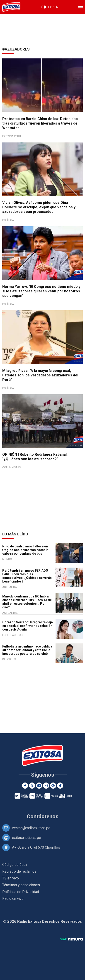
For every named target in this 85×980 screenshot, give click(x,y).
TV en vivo (11, 878)
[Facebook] (25, 786)
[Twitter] (32, 786)
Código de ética (15, 865)
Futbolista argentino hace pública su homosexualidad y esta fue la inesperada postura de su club (27, 650)
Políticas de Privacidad (21, 892)
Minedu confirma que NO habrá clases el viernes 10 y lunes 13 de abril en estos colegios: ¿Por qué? (27, 602)
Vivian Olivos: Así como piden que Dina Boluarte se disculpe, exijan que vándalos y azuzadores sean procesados (39, 207)
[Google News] (53, 786)
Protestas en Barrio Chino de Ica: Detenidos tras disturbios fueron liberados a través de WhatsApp (40, 123)
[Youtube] (39, 786)
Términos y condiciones (21, 885)
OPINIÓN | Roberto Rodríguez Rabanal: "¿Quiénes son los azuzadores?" (35, 457)
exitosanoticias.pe (27, 838)
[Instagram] (46, 786)
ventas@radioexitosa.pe (31, 828)
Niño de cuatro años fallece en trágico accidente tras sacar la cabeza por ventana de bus (25, 550)
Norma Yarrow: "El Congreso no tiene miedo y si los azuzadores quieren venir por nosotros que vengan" (41, 291)
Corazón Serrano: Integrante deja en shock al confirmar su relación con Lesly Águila (28, 626)
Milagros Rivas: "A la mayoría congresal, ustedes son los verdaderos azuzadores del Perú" (40, 375)
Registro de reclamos (19, 871)
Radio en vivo (13, 899)
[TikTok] (60, 786)
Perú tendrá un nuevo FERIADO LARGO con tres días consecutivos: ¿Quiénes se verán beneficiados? (27, 576)
